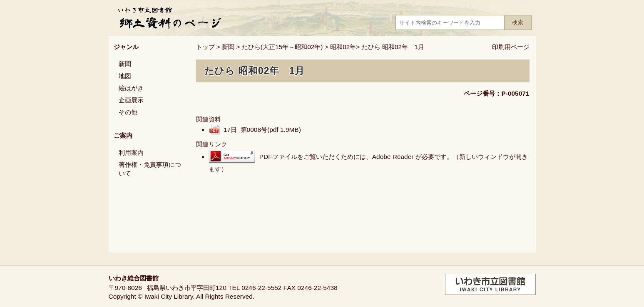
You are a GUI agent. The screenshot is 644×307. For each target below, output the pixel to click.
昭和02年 (343, 47)
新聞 (228, 47)
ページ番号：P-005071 (496, 93)
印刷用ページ (511, 47)
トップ (205, 47)
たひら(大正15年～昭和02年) (282, 47)
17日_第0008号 (262, 130)
